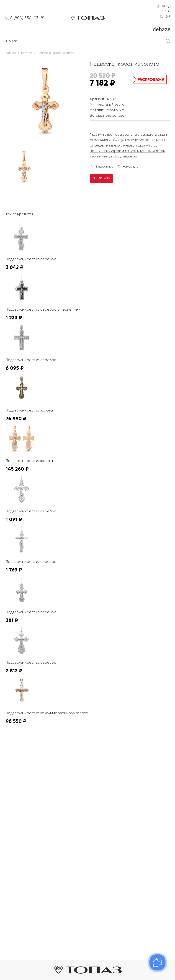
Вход (166, 6)
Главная (10, 53)
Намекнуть (130, 166)
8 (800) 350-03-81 (27, 18)
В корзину (102, 178)
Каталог (27, 53)
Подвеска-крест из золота (56, 53)
